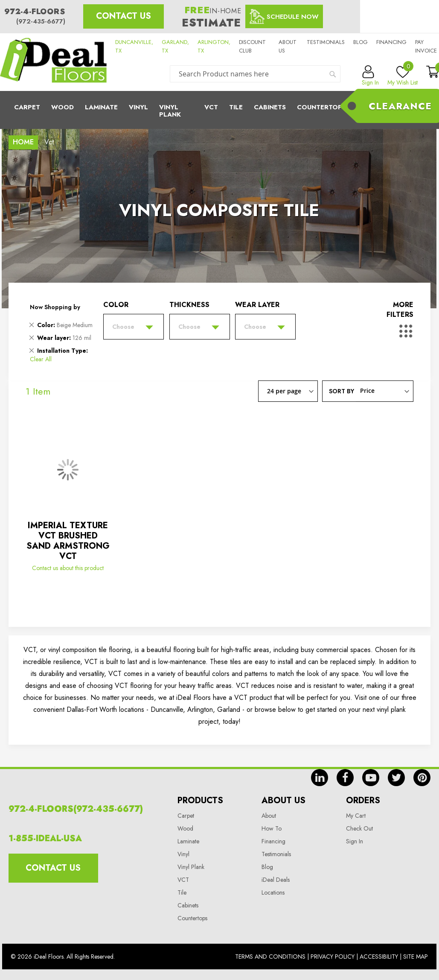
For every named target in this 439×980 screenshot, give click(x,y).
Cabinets (270, 107)
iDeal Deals (276, 880)
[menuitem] (219, 110)
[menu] (219, 110)
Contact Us (124, 16)
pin (422, 778)
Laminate (101, 107)
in (320, 778)
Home (23, 142)
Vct (211, 107)
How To (272, 828)
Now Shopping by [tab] (55, 307)
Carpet (27, 107)
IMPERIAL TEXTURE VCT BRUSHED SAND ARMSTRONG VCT (68, 541)
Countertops (192, 918)
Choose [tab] (123, 327)
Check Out (359, 828)
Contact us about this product (68, 568)
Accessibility (379, 957)
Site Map (416, 957)
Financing (391, 42)
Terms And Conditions (270, 957)
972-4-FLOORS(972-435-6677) (76, 809)
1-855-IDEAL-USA (45, 838)
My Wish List (403, 76)
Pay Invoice (426, 46)
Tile (236, 107)
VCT (183, 880)
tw (396, 778)
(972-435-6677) (41, 21)
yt (371, 778)
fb (345, 778)
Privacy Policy (333, 957)
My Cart (356, 816)
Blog (361, 42)
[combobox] (255, 74)
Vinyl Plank (170, 111)
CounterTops (321, 107)
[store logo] (53, 62)
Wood (63, 107)
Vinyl (138, 107)
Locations (273, 892)
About (269, 816)
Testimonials (326, 42)
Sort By (342, 391)
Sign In (355, 841)
